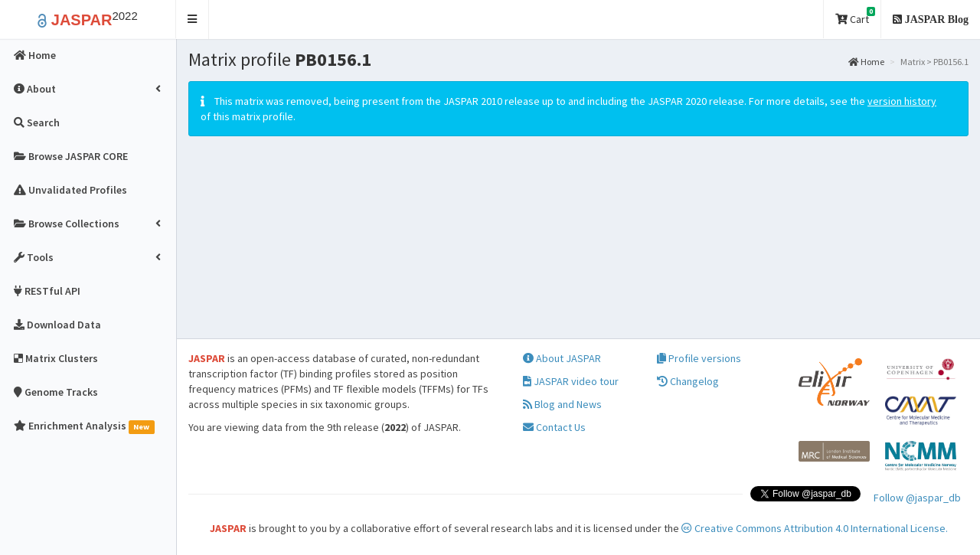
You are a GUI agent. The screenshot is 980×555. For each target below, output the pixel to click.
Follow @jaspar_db (917, 498)
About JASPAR (562, 358)
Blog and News (562, 404)
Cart (855, 16)
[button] (193, 20)
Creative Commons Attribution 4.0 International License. (815, 528)
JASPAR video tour (571, 381)
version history (902, 101)
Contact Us (554, 427)
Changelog (688, 381)
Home (866, 62)
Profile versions (699, 358)
